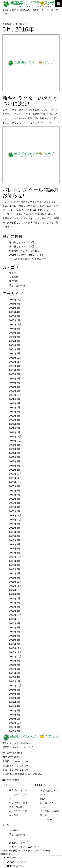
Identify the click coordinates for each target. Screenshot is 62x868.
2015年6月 (15, 669)
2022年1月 (15, 432)
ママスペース (47, 820)
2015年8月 (15, 661)
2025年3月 (15, 316)
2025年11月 (15, 300)
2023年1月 (15, 391)
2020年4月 (15, 503)
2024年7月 (15, 337)
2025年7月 (15, 304)
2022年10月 (15, 395)
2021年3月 (15, 466)
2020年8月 (15, 491)
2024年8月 (15, 333)
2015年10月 (15, 656)
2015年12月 (15, 648)
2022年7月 (15, 407)
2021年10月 (15, 441)
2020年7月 (15, 495)
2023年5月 (15, 383)
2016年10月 (15, 619)
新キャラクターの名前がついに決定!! (30, 101)
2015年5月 (15, 673)
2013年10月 (15, 723)
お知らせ (14, 830)
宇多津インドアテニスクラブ (24, 847)
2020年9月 (15, 486)
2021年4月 (15, 461)
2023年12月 (15, 358)
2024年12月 (15, 324)
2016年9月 (15, 623)
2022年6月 (15, 412)
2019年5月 (15, 540)
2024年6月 (15, 341)
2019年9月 (15, 524)
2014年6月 (15, 698)
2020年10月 (15, 482)
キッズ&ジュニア (18, 811)
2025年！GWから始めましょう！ (26, 255)
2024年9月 (15, 329)
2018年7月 (15, 569)
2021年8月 (15, 449)
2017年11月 (15, 586)
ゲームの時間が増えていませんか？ (28, 259)
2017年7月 (15, 598)
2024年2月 (15, 353)
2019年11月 (15, 515)
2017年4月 (15, 603)
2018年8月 (15, 565)
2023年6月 (15, 378)
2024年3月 (15, 349)
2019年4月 (15, 544)
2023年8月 (15, 370)
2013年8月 (15, 727)
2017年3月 (15, 607)
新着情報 (14, 281)
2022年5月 (15, 416)
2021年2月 (15, 470)
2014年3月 (15, 710)
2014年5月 (15, 702)
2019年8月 (15, 528)
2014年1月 (15, 719)
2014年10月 (15, 685)
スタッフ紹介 (16, 807)
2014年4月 (15, 706)
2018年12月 (15, 557)
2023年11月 (15, 362)
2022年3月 (15, 424)
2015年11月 (15, 652)
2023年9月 (15, 366)
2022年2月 (15, 428)
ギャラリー (15, 815)
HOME (11, 857)
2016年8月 (15, 627)
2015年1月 (15, 681)
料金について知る (18, 803)
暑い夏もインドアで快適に (23, 246)
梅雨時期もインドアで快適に (24, 251)
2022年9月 (15, 399)
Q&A (43, 799)
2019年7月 (15, 532)
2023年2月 (15, 387)
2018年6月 (15, 573)
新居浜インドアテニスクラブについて (18, 795)
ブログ (13, 273)
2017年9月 (15, 594)
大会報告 (14, 277)
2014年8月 (15, 694)
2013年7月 (15, 731)
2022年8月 (15, 403)
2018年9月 (15, 561)
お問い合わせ (11, 780)
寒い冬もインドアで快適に (23, 242)
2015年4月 (15, 677)
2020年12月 (15, 474)
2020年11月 (15, 478)
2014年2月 (15, 715)
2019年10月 (15, 520)
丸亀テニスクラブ (18, 843)
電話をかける (15, 866)
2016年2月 (15, 644)
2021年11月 (15, 436)
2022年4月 (15, 420)
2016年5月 (15, 636)
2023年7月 (15, 374)
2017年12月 (15, 582)
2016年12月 (15, 615)
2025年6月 (15, 308)
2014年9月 (15, 690)
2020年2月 (15, 511)
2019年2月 (15, 553)
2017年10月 (15, 590)
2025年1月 (15, 320)
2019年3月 (15, 549)
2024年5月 (15, 345)
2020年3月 (15, 507)
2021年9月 (15, 445)
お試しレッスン (16, 862)
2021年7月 (15, 453)
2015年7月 (15, 665)
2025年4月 (15, 312)
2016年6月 (15, 632)
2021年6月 (15, 457)
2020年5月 (15, 499)
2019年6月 (15, 536)
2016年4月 (15, 640)
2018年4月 (15, 578)
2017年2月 (15, 611)
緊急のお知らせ (17, 285)
